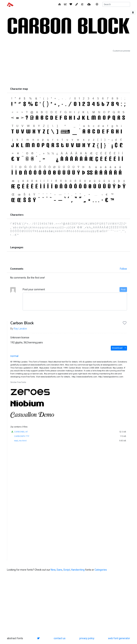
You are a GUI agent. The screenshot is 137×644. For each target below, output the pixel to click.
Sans (59, 570)
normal (14, 356)
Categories (101, 570)
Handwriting (78, 570)
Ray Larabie (20, 329)
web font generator (119, 638)
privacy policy (87, 638)
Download (117, 348)
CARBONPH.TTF (22, 436)
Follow (123, 269)
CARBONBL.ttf (21, 432)
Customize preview (121, 51)
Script (67, 570)
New (53, 570)
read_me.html (20, 441)
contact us (60, 638)
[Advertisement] (68, 69)
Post (123, 290)
